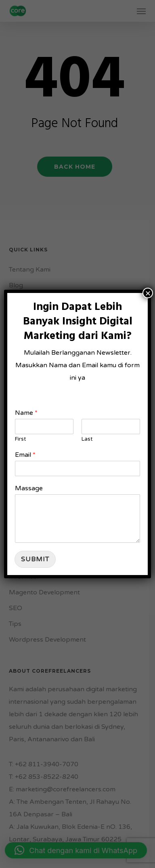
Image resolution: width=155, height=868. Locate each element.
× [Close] (148, 293)
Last (87, 439)
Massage (29, 488)
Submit (35, 559)
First (20, 439)
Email (25, 455)
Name (26, 413)
